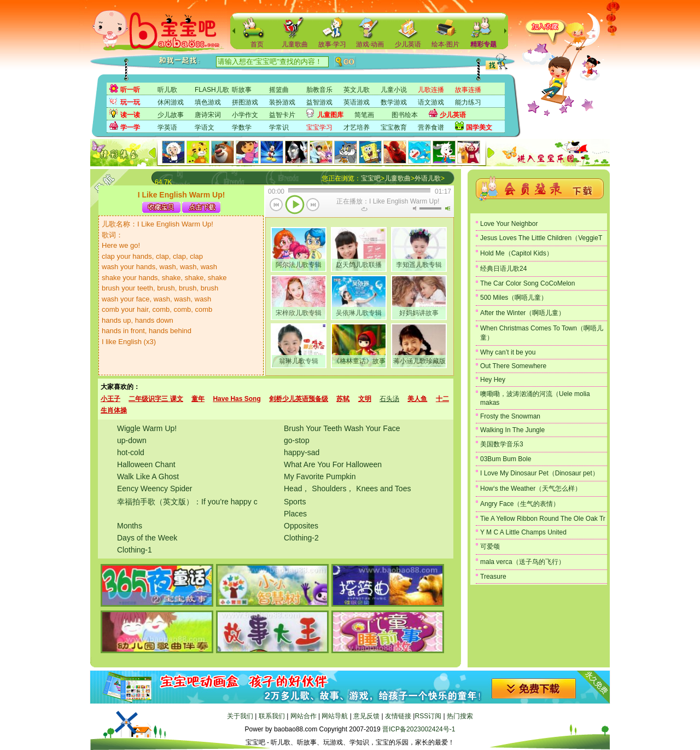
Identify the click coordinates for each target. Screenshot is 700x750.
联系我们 (272, 716)
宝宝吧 (371, 178)
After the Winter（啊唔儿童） (523, 313)
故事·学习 (332, 44)
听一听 (130, 90)
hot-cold (131, 452)
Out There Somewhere (513, 366)
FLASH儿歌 (212, 90)
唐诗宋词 (208, 115)
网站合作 (304, 716)
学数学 (242, 127)
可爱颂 (490, 546)
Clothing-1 (135, 550)
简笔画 (364, 115)
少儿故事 (171, 115)
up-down (132, 440)
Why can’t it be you (508, 352)
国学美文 (479, 127)
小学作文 (245, 115)
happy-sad (302, 452)
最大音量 (447, 208)
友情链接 (398, 716)
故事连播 (468, 90)
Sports (295, 502)
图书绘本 (405, 115)
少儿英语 (408, 44)
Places (295, 514)
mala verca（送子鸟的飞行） (523, 562)
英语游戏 (357, 102)
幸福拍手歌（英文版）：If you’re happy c (187, 502)
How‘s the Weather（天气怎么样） (531, 489)
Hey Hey (493, 380)
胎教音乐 (319, 90)
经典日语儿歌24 (503, 269)
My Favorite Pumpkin (320, 476)
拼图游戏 (245, 102)
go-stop (297, 440)
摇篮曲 (279, 90)
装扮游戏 (282, 102)
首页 (257, 44)
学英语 (167, 127)
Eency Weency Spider (154, 489)
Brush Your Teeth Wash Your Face (342, 428)
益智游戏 (319, 102)
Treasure (493, 577)
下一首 (313, 206)
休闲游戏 (171, 102)
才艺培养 (357, 127)
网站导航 (335, 716)
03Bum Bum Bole (506, 459)
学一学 (130, 127)
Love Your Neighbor (509, 224)
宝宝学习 (319, 127)
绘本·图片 (445, 44)
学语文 (205, 127)
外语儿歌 (428, 178)
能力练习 (468, 102)
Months (130, 526)
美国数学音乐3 (502, 444)
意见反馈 (366, 716)
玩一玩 (130, 102)
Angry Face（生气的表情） (520, 504)
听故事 (242, 90)
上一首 (276, 206)
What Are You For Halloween (333, 464)
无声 (415, 208)
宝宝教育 (394, 127)
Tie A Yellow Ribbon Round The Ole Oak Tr (543, 519)
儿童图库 (330, 115)
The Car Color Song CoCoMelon (527, 283)
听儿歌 (167, 90)
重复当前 (364, 209)
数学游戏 (394, 102)
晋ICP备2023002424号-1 (419, 729)
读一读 (130, 115)
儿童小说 (394, 90)
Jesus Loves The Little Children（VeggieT (541, 238)
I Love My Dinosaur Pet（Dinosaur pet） (539, 473)
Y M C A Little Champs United (523, 532)
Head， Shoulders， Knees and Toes (347, 489)
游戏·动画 (370, 44)
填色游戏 (208, 102)
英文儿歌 (357, 90)
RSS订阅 (428, 716)
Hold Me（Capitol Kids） (517, 253)
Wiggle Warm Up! (147, 428)
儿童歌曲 (295, 44)
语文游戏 (431, 102)
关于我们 (240, 716)
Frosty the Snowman (510, 416)
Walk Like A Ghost (148, 476)
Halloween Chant (146, 464)
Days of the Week (147, 538)
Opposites (301, 526)
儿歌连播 (431, 90)
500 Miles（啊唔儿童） (514, 298)
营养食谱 (431, 127)
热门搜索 (460, 716)
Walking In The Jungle (512, 430)
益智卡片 (282, 115)
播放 (295, 206)
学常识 (279, 127)
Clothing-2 (301, 538)
